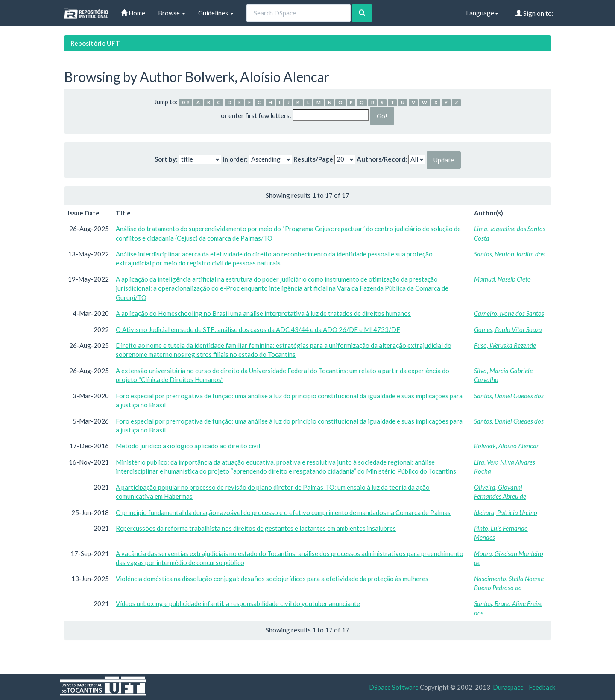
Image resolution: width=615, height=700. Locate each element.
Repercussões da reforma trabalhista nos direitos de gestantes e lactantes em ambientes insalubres (256, 528)
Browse (172, 13)
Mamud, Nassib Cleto (502, 279)
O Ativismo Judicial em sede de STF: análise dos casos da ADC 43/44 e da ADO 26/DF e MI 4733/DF (258, 329)
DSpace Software (394, 687)
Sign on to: (534, 13)
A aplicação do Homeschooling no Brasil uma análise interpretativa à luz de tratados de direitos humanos (263, 313)
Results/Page (313, 159)
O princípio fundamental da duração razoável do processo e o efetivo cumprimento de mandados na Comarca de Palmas (283, 512)
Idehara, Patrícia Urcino (506, 512)
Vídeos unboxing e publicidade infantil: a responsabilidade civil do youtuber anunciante (238, 603)
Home (133, 13)
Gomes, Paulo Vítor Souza (508, 329)
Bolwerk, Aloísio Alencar (506, 446)
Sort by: (166, 159)
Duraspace (508, 687)
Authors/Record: (382, 159)
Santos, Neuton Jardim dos (509, 254)
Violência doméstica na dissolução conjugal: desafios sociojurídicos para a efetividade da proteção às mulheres (272, 579)
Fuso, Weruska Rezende (505, 345)
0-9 (186, 102)
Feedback (542, 687)
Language (482, 13)
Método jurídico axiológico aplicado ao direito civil (188, 446)
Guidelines (216, 13)
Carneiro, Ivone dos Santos (509, 313)
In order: (235, 159)
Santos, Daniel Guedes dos (509, 396)
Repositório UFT (95, 43)
